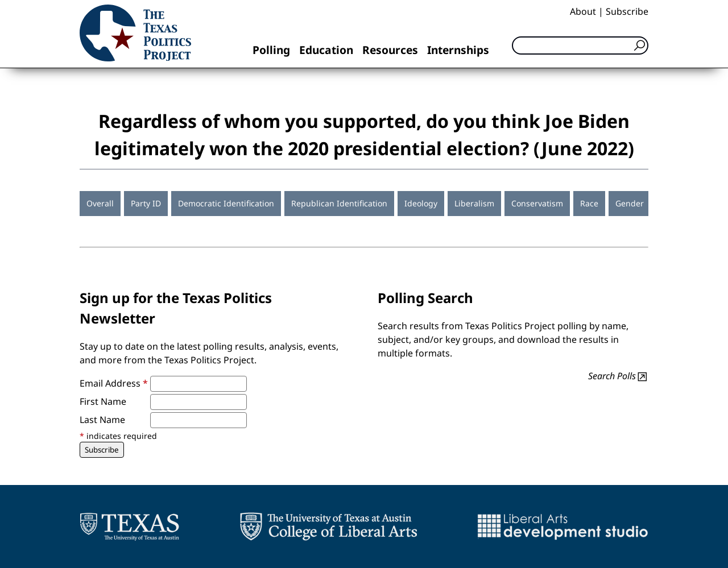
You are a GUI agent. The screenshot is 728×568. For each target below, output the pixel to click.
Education (326, 50)
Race (589, 203)
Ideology (421, 203)
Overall (100, 203)
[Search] (580, 45)
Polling (271, 50)
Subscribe (627, 11)
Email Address (114, 383)
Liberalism (474, 203)
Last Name (102, 420)
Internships (458, 50)
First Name (103, 401)
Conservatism (537, 203)
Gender (630, 203)
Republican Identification (339, 203)
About (583, 11)
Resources (390, 50)
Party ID (146, 203)
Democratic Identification (226, 203)
